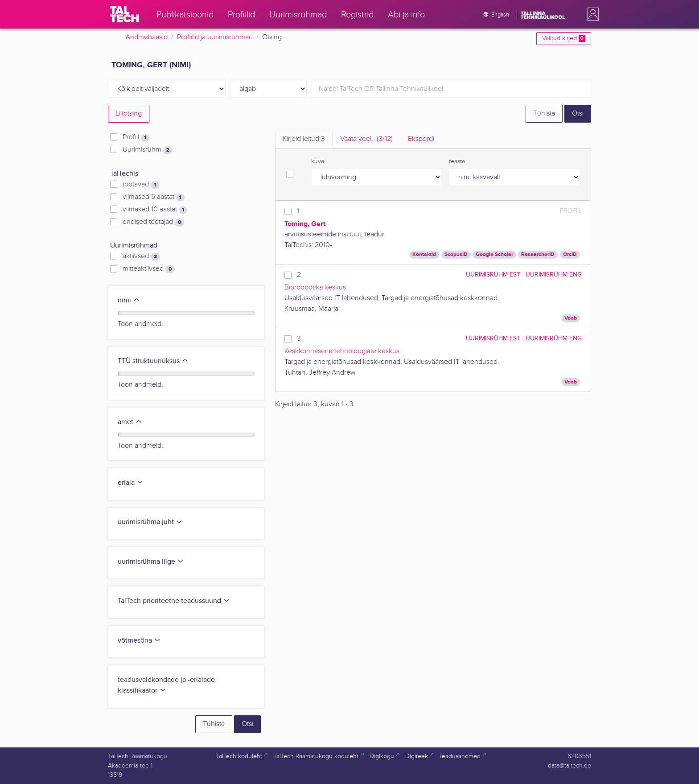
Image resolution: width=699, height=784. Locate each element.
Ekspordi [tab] (421, 139)
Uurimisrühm (148, 150)
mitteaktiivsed (149, 269)
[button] (591, 14)
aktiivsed (141, 256)
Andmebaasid (147, 37)
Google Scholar (494, 254)
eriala (131, 483)
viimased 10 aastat (155, 210)
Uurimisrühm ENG (554, 274)
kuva (318, 161)
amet (130, 422)
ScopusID (456, 254)
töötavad (141, 185)
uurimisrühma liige (151, 562)
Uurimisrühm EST (493, 274)
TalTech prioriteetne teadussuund (174, 601)
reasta (457, 161)
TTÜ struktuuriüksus (153, 361)
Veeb (571, 318)
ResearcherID (538, 254)
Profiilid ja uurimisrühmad (215, 37)
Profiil (136, 137)
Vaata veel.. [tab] (366, 139)
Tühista (544, 113)
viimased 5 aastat (154, 197)
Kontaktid (424, 254)
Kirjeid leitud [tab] (304, 139)
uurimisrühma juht (150, 522)
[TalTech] (124, 14)
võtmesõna (139, 641)
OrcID (570, 254)
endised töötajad (153, 222)
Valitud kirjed (564, 38)
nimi (129, 300)
